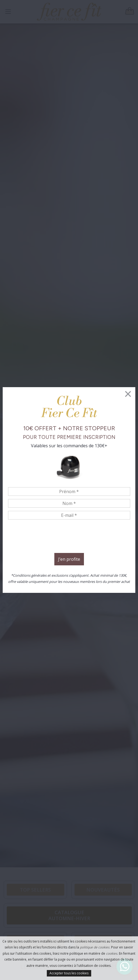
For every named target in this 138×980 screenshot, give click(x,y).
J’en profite (69, 559)
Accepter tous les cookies (69, 973)
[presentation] (69, 537)
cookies (112, 953)
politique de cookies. (95, 947)
